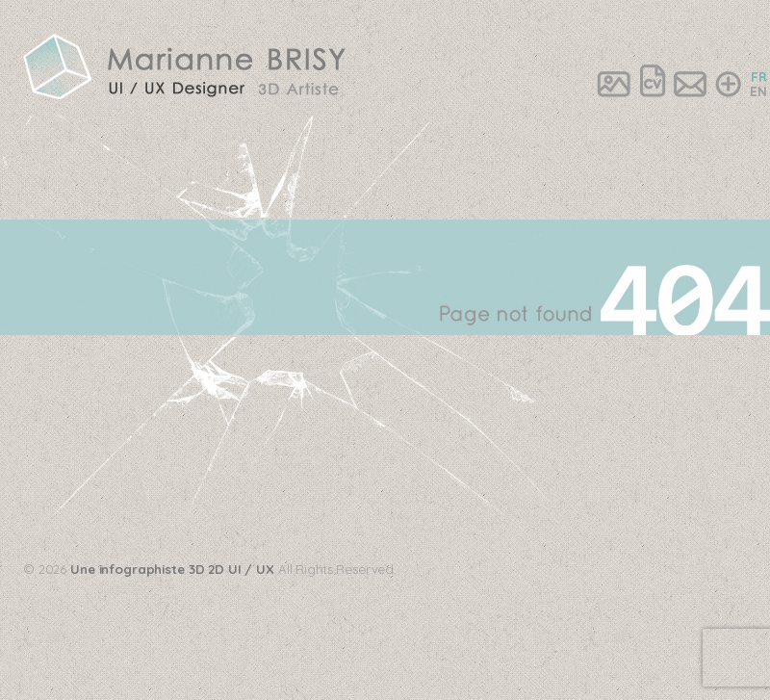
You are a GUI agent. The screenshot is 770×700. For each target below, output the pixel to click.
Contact (690, 83)
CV (653, 83)
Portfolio (614, 83)
